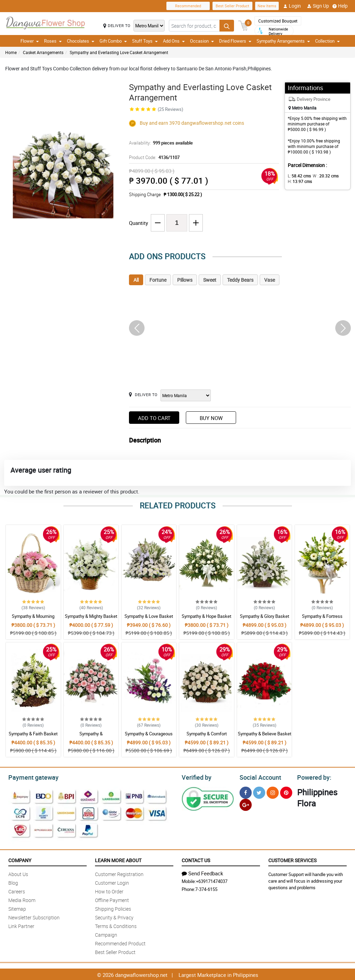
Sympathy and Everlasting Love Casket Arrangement (119, 52)
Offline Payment (112, 899)
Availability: (159, 143)
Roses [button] (53, 41)
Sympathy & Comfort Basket (207, 737)
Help (340, 6)
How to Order (109, 890)
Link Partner (21, 925)
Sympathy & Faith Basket (33, 734)
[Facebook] (246, 792)
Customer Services (292, 859)
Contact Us (196, 859)
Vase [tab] (270, 280)
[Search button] (227, 26)
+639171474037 (212, 880)
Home (11, 52)
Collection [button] (327, 41)
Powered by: (313, 777)
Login (292, 6)
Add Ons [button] (174, 41)
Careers (17, 890)
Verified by (196, 777)
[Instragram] (273, 792)
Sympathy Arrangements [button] (283, 41)
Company (20, 859)
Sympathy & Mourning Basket (33, 619)
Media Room (22, 899)
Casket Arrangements (43, 52)
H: (299, 181)
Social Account (258, 777)
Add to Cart (154, 418)
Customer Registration (119, 873)
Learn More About (118, 859)
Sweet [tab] (210, 280)
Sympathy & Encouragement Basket (91, 737)
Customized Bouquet (278, 21)
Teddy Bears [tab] (240, 280)
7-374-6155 (206, 888)
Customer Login (112, 882)
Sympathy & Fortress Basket (322, 619)
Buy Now (211, 418)
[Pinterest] (286, 792)
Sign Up (318, 6)
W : (322, 176)
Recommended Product (120, 942)
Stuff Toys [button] (145, 41)
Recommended (188, 6)
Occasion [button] (202, 41)
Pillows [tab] (185, 280)
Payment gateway (30, 777)
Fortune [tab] (158, 280)
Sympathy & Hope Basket (206, 616)
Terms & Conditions (116, 925)
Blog (13, 882)
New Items (267, 6)
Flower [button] (30, 41)
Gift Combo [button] (113, 41)
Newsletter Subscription (34, 916)
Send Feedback (202, 872)
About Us (18, 873)
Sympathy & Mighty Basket (91, 616)
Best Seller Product (232, 6)
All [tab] (136, 280)
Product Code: (153, 157)
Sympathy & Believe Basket (265, 734)
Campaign (106, 934)
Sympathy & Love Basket (149, 616)
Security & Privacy (114, 916)
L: (298, 176)
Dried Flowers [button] (235, 41)
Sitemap (17, 908)
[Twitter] (259, 792)
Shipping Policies (113, 908)
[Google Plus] (246, 804)
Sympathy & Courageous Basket (149, 737)
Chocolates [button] (81, 41)
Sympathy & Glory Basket (265, 616)
